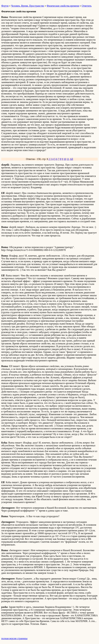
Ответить (87, 6)
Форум (5, 6)
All (71, 159)
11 (68, 159)
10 (65, 159)
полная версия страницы (14, 638)
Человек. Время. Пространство (28, 6)
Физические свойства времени (63, 6)
